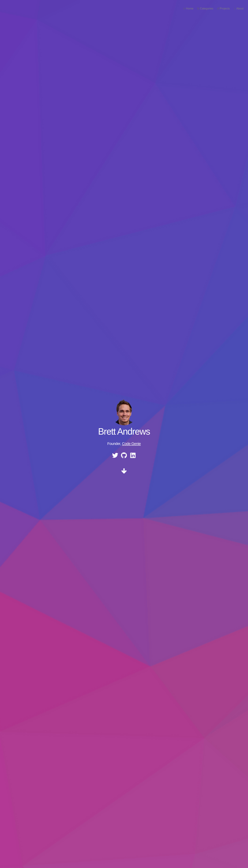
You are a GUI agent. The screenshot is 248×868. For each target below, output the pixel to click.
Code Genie (131, 444)
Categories (199, 9)
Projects (217, 9)
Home (182, 9)
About (232, 9)
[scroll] (124, 472)
